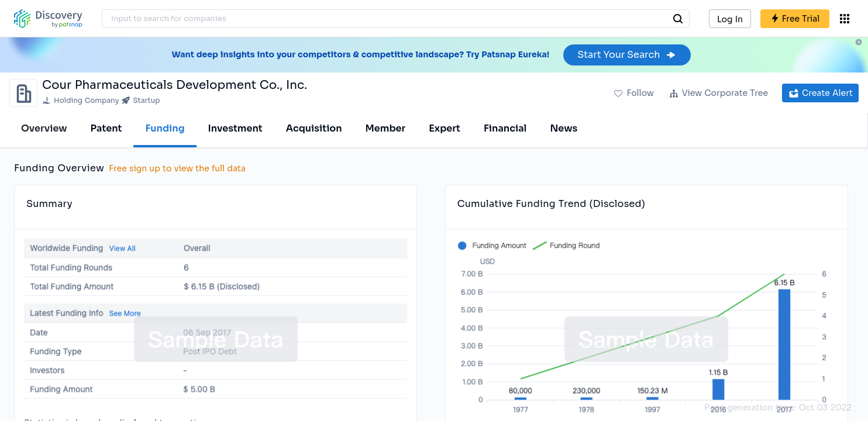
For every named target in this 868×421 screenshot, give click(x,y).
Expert (445, 128)
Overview (44, 128)
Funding (165, 128)
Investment (235, 128)
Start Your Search (627, 55)
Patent (106, 128)
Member (386, 128)
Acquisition (314, 128)
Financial (505, 128)
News (564, 128)
